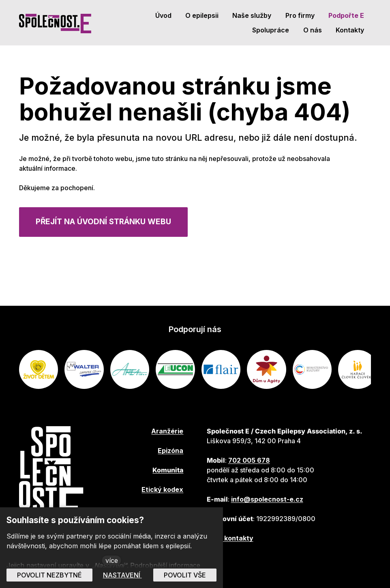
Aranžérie (167, 431)
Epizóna (170, 451)
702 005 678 (249, 460)
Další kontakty (230, 538)
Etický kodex (162, 489)
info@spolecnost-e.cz (267, 499)
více (112, 560)
